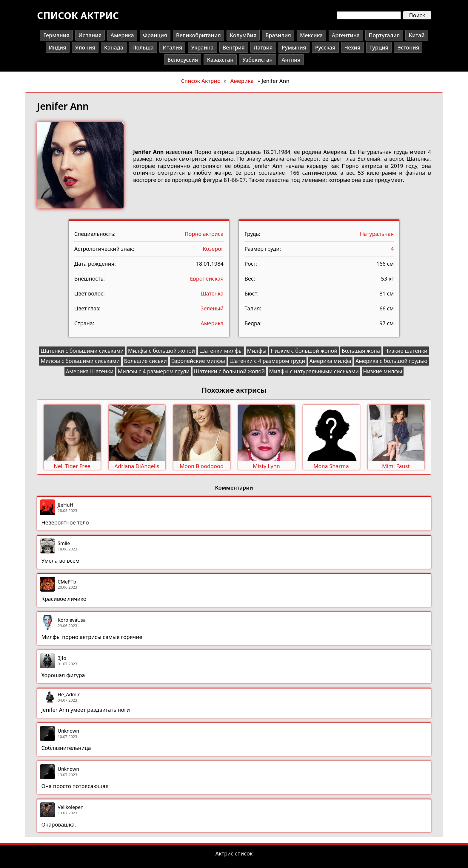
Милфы (257, 351)
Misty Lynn (266, 466)
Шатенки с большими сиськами (82, 351)
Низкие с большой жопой (304, 351)
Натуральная (377, 234)
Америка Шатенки (90, 371)
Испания (90, 35)
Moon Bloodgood (202, 466)
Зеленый (212, 308)
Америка (122, 35)
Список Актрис (200, 81)
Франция (155, 35)
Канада (114, 47)
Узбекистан (257, 60)
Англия (291, 60)
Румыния (294, 47)
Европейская (207, 278)
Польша (143, 47)
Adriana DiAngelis (137, 466)
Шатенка (212, 293)
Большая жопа (361, 351)
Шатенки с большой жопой (229, 371)
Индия (58, 47)
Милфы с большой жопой (161, 351)
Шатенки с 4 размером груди (267, 361)
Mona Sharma (331, 466)
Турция (379, 47)
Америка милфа (330, 361)
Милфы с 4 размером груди (154, 371)
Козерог (213, 249)
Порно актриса (204, 234)
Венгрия (234, 47)
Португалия (384, 35)
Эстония (408, 47)
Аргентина (346, 35)
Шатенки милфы (221, 351)
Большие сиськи (145, 361)
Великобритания (198, 35)
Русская (325, 47)
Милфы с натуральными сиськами (314, 371)
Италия (172, 47)
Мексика (311, 35)
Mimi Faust (396, 466)
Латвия (263, 47)
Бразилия (278, 35)
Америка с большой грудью (391, 361)
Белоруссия (183, 60)
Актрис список (234, 853)
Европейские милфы (198, 361)
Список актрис (78, 15)
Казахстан (220, 60)
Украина (202, 47)
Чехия (352, 47)
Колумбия (243, 35)
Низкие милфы (382, 371)
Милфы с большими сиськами (80, 361)
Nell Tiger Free (72, 466)
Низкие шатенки (406, 351)
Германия (56, 35)
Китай (417, 35)
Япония (85, 47)
